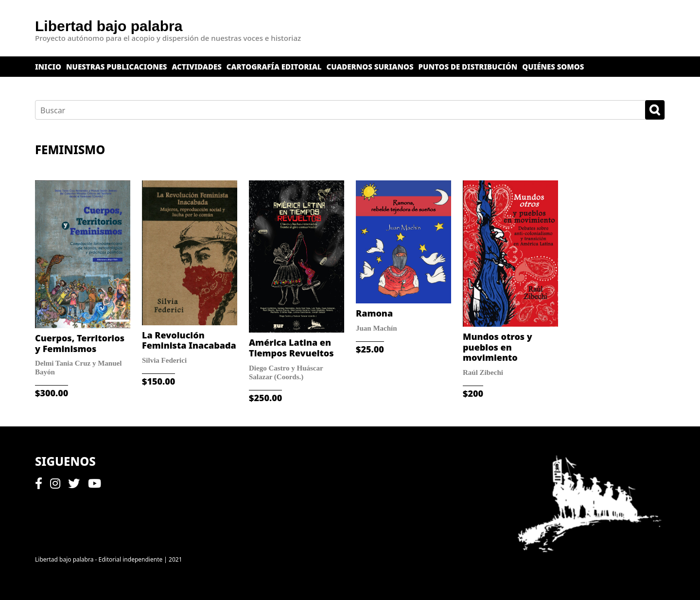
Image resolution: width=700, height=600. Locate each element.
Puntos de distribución (468, 67)
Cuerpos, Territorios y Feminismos (80, 343)
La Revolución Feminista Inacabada (189, 340)
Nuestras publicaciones (117, 67)
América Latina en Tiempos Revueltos (291, 348)
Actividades (197, 67)
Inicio (48, 67)
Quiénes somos (553, 67)
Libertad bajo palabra (109, 26)
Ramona (374, 313)
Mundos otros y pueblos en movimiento (498, 347)
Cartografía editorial (274, 67)
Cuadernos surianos (370, 67)
